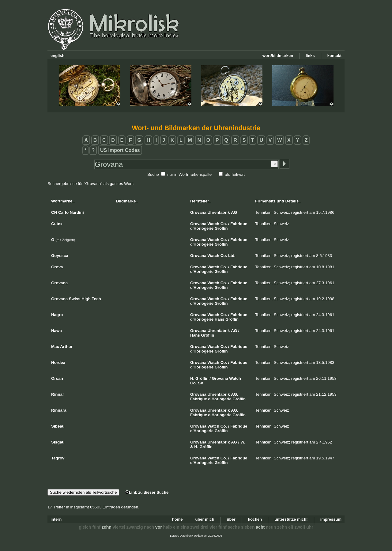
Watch (213, 224)
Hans (220, 319)
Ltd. (232, 256)
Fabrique (239, 224)
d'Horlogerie (202, 228)
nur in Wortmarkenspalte (189, 174)
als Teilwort (235, 174)
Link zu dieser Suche (147, 492)
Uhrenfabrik (219, 212)
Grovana (198, 212)
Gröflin (221, 228)
